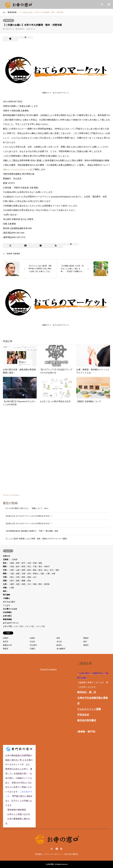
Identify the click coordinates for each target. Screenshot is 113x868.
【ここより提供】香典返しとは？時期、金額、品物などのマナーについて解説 (36, 539)
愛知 (35, 570)
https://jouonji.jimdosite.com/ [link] (18, 169)
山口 (35, 577)
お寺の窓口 (9, 20)
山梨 (18, 570)
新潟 (40, 570)
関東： (6, 567)
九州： (6, 584)
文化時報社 (7, 612)
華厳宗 (86, 638)
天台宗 (32, 642)
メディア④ (18, 626)
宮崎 (35, 584)
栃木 (18, 567)
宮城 (35, 563)
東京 (40, 567)
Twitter (52, 849)
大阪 (12, 574)
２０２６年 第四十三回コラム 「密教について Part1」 (27, 508)
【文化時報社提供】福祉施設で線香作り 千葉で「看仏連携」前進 (31, 531)
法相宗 (32, 638)
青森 (12, 563)
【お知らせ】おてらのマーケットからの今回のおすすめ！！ (29, 516)
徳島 (18, 581)
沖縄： (6, 588)
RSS (61, 849)
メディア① (7, 626)
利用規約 (39, 854)
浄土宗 (59, 642)
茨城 (12, 567)
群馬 (23, 567)
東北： (6, 563)
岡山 (12, 577)
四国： (6, 581)
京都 (23, 574)
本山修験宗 (61, 649)
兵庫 (53, 574)
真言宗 (6, 642)
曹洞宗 (6, 649)
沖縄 (12, 588)
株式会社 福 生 (87, 692)
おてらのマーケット (11, 623)
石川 (52, 570)
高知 (29, 581)
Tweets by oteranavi (11, 495)
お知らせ (6, 556)
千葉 (35, 567)
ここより (6, 605)
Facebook (56, 849)
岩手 (23, 563)
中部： (6, 570)
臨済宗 (59, 645)
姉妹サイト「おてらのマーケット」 (56, 92)
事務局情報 (7, 619)
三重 (48, 574)
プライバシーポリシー (53, 854)
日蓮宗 (32, 649)
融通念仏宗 (7, 645)
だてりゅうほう (9, 602)
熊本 (40, 584)
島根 (29, 577)
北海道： (6, 559)
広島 (18, 577)
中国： (6, 577)
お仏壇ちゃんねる (10, 609)
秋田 (18, 563)
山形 (29, 563)
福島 (40, 563)
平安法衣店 (83, 715)
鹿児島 (47, 584)
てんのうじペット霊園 (89, 709)
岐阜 (29, 570)
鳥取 (23, 577)
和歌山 (36, 574)
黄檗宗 (86, 645)
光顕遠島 (16, 254)
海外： (6, 591)
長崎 (23, 584)
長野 (12, 570)
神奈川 (47, 567)
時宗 (85, 642)
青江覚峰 (6, 595)
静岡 (23, 570)
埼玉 (29, 567)
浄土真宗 (33, 645)
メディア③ (40, 626)
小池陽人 (6, 598)
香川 (12, 581)
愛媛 (23, 581)
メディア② (29, 626)
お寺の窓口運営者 (71, 854)
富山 (46, 570)
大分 (29, 584)
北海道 (15, 559)
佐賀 (18, 584)
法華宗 (6, 638)
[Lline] (10, 39)
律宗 (58, 638)
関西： (6, 574)
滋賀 (18, 574)
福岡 (12, 584)
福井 (57, 570)
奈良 (29, 574)
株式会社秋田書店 (87, 720)
